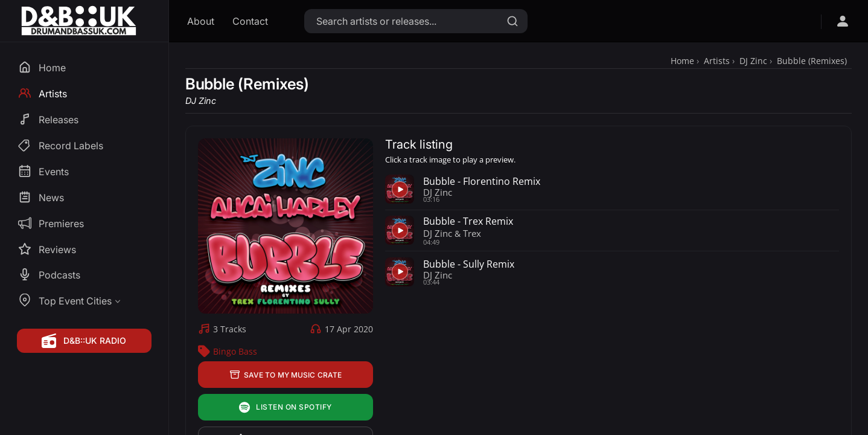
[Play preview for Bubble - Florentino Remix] (400, 189)
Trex (472, 233)
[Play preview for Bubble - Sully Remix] (400, 272)
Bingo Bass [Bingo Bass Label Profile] (235, 351)
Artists (717, 61)
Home (682, 61)
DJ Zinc (753, 61)
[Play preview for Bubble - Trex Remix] (400, 230)
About (201, 21)
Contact (250, 21)
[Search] (512, 21)
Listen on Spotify (285, 408)
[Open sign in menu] (843, 21)
